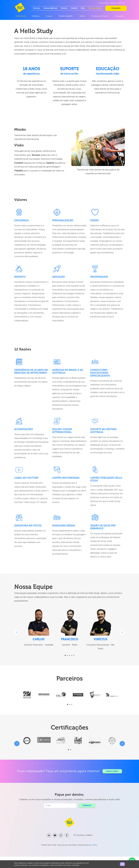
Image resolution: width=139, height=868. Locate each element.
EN (119, 3)
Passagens (119, 16)
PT (122, 3)
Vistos (82, 16)
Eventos (64, 8)
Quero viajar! (112, 771)
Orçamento (116, 8)
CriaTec (95, 845)
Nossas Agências (50, 8)
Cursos (49, 16)
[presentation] (17, 632)
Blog (83, 8)
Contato (74, 8)
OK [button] (122, 864)
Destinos (36, 16)
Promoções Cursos (100, 16)
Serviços (37, 8)
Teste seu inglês (95, 8)
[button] (65, 655)
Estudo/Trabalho (66, 16)
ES (124, 3)
